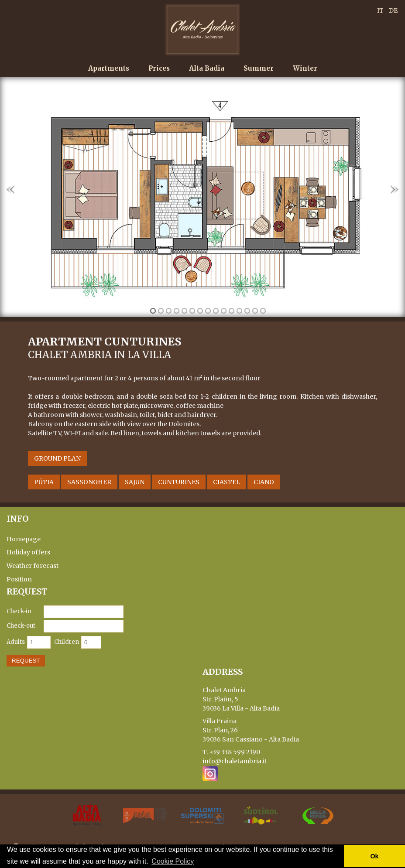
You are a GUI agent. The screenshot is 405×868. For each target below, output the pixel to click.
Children (67, 642)
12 (239, 311)
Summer (259, 68)
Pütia (44, 482)
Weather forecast (33, 566)
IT (380, 10)
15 (263, 311)
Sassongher (89, 482)
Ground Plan (57, 458)
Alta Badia (207, 68)
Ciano (264, 482)
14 (255, 311)
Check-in (19, 611)
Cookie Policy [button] (173, 861)
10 (224, 311)
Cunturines (179, 482)
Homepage (24, 539)
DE (393, 10)
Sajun (135, 482)
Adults (16, 642)
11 (232, 311)
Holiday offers (28, 553)
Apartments (109, 68)
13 (247, 311)
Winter (305, 68)
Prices (159, 68)
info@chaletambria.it (235, 761)
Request (26, 661)
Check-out (21, 626)
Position (19, 579)
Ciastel (227, 482)
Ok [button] (374, 856)
